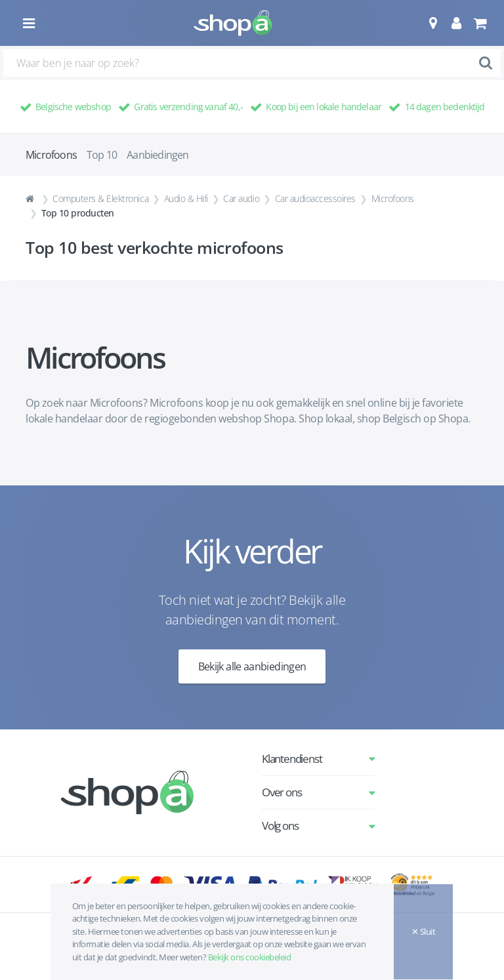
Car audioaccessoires (315, 198)
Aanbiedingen (157, 155)
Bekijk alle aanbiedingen (252, 666)
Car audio (241, 198)
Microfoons (393, 198)
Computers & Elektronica (100, 198)
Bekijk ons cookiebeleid (250, 957)
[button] (433, 23)
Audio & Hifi (186, 198)
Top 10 (102, 155)
